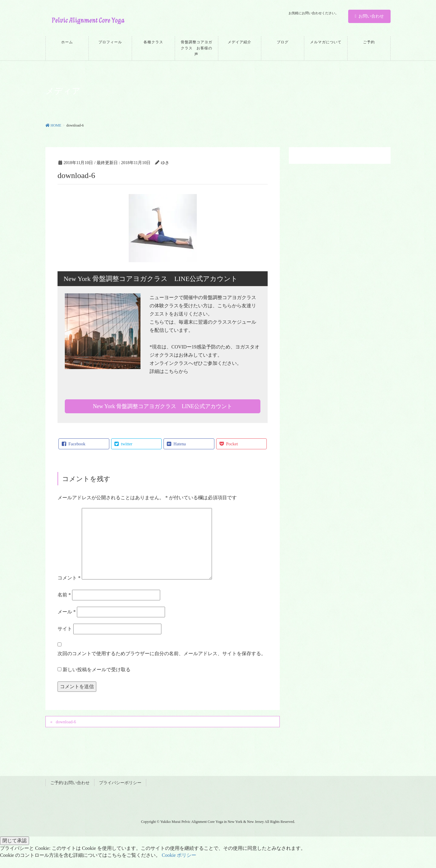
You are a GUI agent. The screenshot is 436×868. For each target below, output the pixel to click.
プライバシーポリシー (120, 783)
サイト (65, 629)
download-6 (66, 722)
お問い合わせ (369, 16)
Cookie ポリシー (179, 855)
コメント (69, 578)
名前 (64, 595)
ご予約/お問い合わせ (70, 783)
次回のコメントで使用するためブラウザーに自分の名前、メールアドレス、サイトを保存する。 (162, 653)
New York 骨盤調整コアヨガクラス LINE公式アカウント (163, 406)
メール (67, 612)
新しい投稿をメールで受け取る (97, 670)
